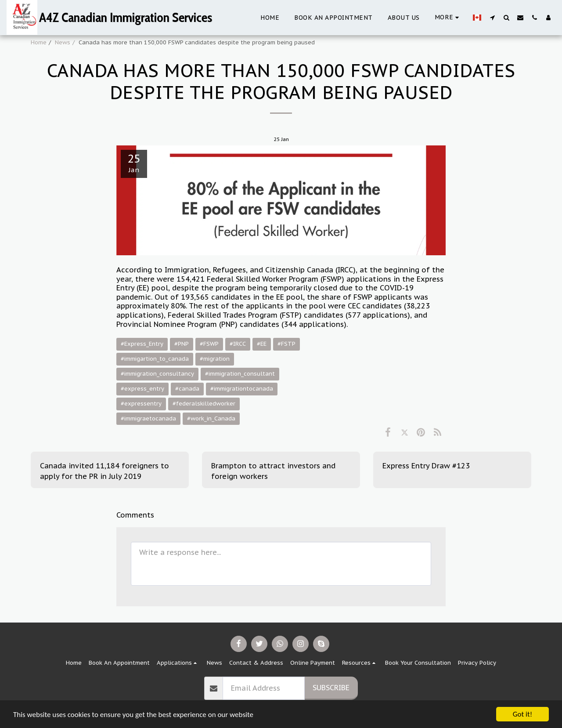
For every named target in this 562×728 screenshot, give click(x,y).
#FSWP (209, 344)
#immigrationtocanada (242, 389)
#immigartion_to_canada (155, 359)
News (63, 42)
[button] (492, 17)
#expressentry (141, 404)
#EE (262, 344)
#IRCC (238, 344)
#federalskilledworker (204, 404)
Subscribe (331, 688)
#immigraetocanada (148, 418)
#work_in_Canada (211, 418)
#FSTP (286, 344)
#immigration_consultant (240, 374)
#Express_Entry (142, 344)
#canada (187, 389)
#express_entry (142, 389)
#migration (215, 359)
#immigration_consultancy (157, 374)
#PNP (182, 344)
